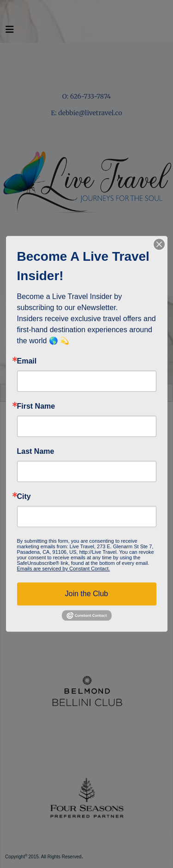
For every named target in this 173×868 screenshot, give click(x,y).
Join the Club (86, 594)
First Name (36, 406)
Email (27, 361)
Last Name (36, 452)
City (24, 497)
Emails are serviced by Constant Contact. (64, 569)
